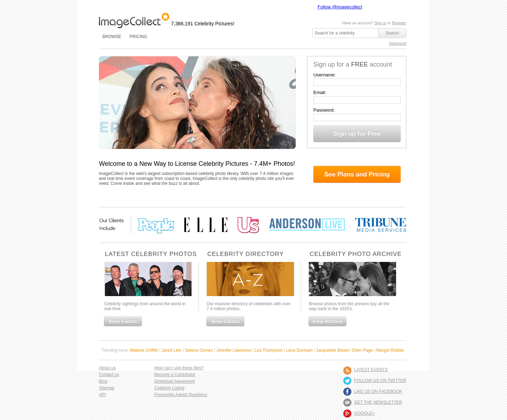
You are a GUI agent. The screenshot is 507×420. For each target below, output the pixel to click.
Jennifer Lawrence (234, 350)
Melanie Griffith (144, 350)
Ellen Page (363, 350)
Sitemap (107, 388)
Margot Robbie (390, 350)
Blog (103, 381)
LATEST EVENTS (371, 370)
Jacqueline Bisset (332, 350)
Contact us (109, 375)
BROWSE (112, 37)
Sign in (380, 23)
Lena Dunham (299, 350)
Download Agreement (174, 381)
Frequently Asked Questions (181, 395)
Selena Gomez (199, 350)
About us (107, 368)
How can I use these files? (179, 368)
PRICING (138, 37)
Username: (325, 75)
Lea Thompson (269, 350)
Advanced (398, 43)
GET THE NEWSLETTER (378, 402)
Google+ (365, 413)
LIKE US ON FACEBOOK (378, 391)
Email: (320, 92)
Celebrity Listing (169, 388)
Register (399, 23)
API (102, 395)
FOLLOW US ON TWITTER (380, 381)
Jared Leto (172, 350)
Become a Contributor (175, 375)
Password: (324, 110)
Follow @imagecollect (340, 7)
